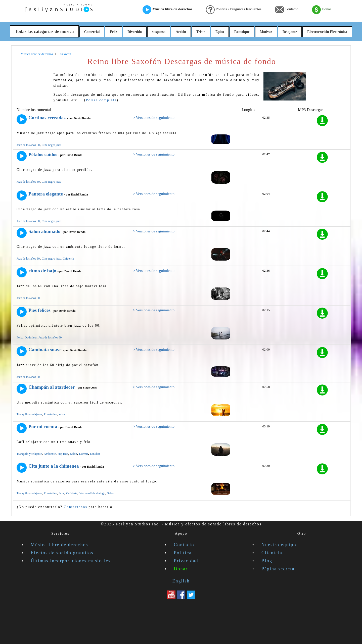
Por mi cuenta (43, 427)
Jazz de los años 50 (28, 145)
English (181, 581)
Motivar (266, 32)
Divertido (135, 32)
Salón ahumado (44, 231)
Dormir (84, 454)
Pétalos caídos (43, 154)
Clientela (272, 553)
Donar (322, 10)
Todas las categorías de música (44, 31)
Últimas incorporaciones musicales (71, 561)
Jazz (62, 493)
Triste (201, 32)
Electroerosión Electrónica (327, 32)
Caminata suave (45, 350)
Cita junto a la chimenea (54, 466)
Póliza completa (101, 100)
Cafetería (68, 259)
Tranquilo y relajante (29, 414)
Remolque (242, 32)
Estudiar (95, 454)
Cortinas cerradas (47, 118)
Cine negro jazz (51, 145)
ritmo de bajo (42, 271)
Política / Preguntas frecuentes (234, 10)
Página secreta (278, 569)
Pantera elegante (46, 194)
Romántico (50, 414)
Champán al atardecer (52, 387)
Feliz (114, 32)
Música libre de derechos (167, 10)
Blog (267, 561)
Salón (74, 454)
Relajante (290, 32)
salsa (62, 414)
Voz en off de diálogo (92, 493)
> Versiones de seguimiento (154, 118)
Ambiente (50, 454)
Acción (181, 32)
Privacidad (186, 561)
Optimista (31, 337)
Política (183, 553)
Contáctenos (76, 507)
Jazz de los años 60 (28, 298)
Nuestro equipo (279, 545)
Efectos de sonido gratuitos (62, 553)
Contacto (287, 10)
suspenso (159, 32)
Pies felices (39, 310)
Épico (220, 32)
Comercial (92, 32)
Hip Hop (63, 454)
